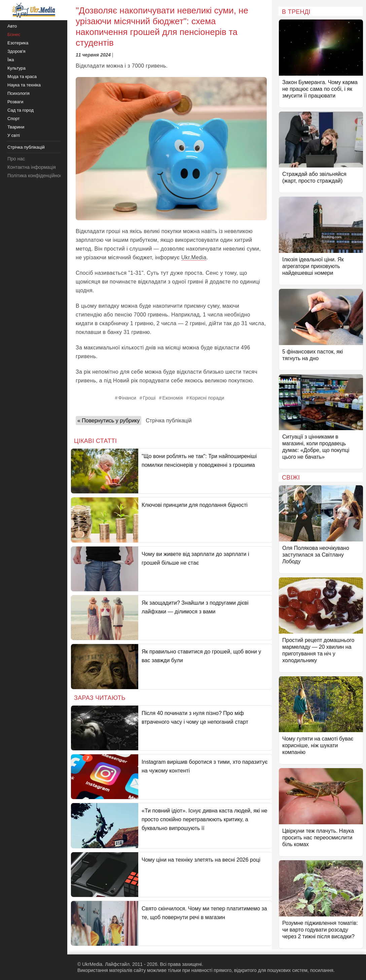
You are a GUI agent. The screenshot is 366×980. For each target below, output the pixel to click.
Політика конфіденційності (36, 176)
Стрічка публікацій (169, 421)
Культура (16, 68)
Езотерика (18, 43)
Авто (12, 26)
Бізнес (14, 34)
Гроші (149, 398)
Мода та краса (22, 77)
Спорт (14, 119)
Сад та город (21, 110)
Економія (173, 398)
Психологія (19, 93)
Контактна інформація (32, 167)
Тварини (16, 127)
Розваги (15, 102)
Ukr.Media (194, 257)
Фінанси (127, 398)
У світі (14, 135)
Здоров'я (16, 51)
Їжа (11, 60)
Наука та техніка (24, 85)
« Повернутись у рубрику (108, 421)
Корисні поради (207, 398)
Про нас (16, 159)
